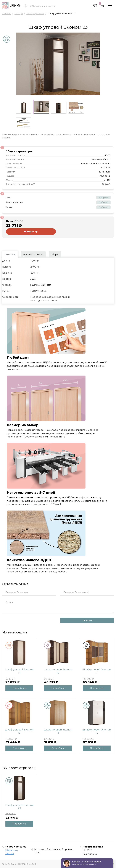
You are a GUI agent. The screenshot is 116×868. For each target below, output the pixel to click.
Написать (87, 620)
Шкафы (19, 14)
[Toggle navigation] (110, 5)
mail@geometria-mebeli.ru (41, 6)
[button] (20, 64)
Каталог (6, 14)
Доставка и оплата (33, 255)
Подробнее (19, 688)
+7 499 (16, 847)
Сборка (55, 255)
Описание (10, 255)
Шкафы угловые (35, 14)
